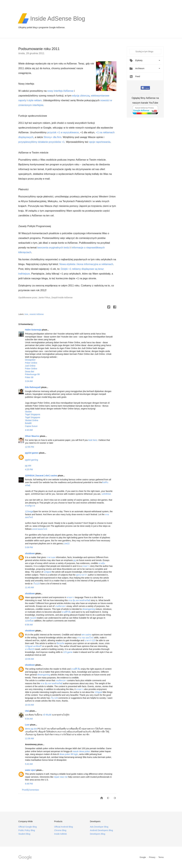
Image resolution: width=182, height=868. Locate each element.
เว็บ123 (36, 584)
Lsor (28, 725)
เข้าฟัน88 (47, 715)
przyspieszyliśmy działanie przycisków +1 (42, 142)
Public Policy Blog (27, 830)
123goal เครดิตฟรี (33, 646)
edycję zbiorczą (81, 96)
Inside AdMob (60, 834)
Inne (27, 314)
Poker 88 (29, 377)
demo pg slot (31, 729)
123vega (29, 511)
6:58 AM (29, 625)
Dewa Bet (30, 372)
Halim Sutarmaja (34, 330)
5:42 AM (29, 764)
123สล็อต (29, 621)
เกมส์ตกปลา (60, 606)
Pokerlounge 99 (32, 374)
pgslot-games (32, 453)
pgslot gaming (32, 460)
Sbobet (28, 412)
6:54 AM (29, 719)
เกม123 (33, 618)
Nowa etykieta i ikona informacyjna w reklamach (86, 264)
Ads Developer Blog (99, 827)
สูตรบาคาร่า (82, 575)
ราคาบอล (51, 557)
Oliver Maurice (33, 436)
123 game (68, 652)
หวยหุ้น (102, 563)
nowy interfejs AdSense (60, 91)
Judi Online (30, 366)
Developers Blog (98, 834)
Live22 (66, 544)
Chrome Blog (60, 830)
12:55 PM (30, 447)
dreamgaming (89, 609)
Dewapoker (30, 360)
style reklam (35, 100)
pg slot (28, 466)
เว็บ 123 (54, 698)
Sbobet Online (32, 420)
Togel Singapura (33, 414)
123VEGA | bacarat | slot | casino (42, 476)
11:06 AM (29, 738)
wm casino (86, 635)
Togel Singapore (33, 417)
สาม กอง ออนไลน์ (85, 638)
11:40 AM (29, 587)
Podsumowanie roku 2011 (39, 49)
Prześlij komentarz (31, 790)
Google (143, 857)
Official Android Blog (63, 827)
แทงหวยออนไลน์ (40, 529)
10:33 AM (29, 705)
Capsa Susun (31, 426)
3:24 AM (29, 381)
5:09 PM (29, 547)
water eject (31, 770)
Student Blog (24, 834)
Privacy (152, 857)
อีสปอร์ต (60, 643)
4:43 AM (29, 430)
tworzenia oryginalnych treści (53, 248)
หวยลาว (86, 566)
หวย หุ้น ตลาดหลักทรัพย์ (79, 600)
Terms (161, 857)
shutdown (30, 553)
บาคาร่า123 (90, 640)
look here (93, 440)
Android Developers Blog (101, 830)
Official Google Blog (28, 827)
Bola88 (28, 423)
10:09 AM (29, 659)
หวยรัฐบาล (30, 506)
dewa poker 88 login (69, 754)
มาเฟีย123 (30, 649)
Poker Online (31, 363)
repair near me (61, 777)
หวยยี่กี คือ (66, 612)
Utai (27, 711)
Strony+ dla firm (53, 137)
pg (75, 560)
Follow (146, 88)
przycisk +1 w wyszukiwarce (63, 132)
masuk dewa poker (81, 751)
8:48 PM (29, 784)
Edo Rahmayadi (33, 387)
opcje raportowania (100, 142)
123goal (47, 572)
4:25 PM (29, 469)
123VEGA (106, 494)
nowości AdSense (37, 314)
